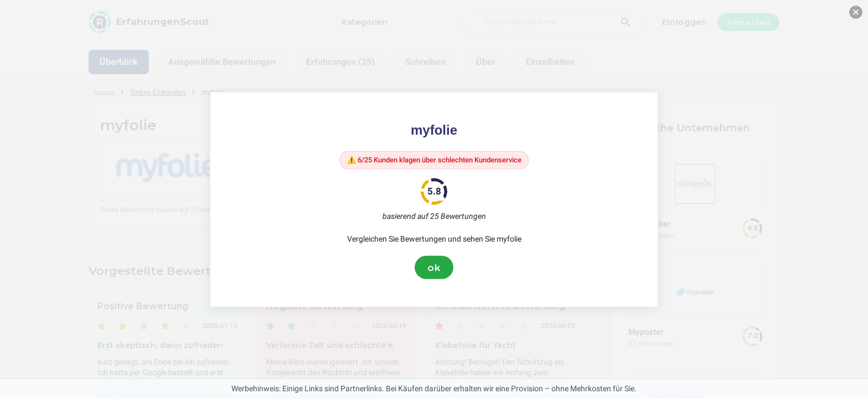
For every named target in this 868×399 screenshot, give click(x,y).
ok (434, 270)
